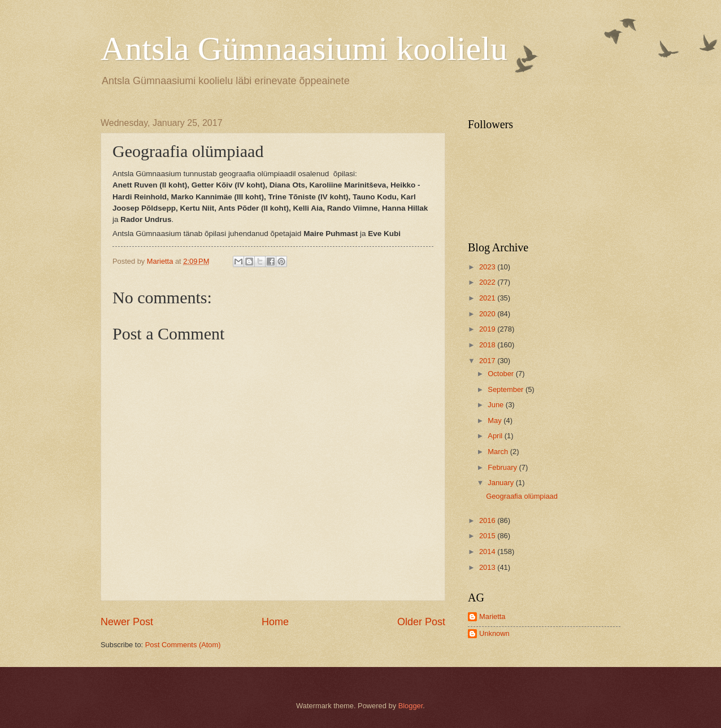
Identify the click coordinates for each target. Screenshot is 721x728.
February (503, 467)
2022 (488, 282)
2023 (488, 267)
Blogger (411, 706)
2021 (488, 298)
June (497, 405)
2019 (488, 329)
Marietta (492, 616)
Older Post (421, 622)
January (501, 483)
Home (275, 622)
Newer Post (127, 622)
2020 (488, 314)
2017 (488, 361)
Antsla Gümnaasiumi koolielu (304, 49)
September (507, 389)
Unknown (494, 633)
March (499, 452)
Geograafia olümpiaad (522, 496)
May (496, 420)
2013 (488, 567)
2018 (488, 345)
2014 (488, 552)
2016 (488, 520)
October (501, 374)
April (496, 436)
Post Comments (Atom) (183, 645)
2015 (488, 536)
